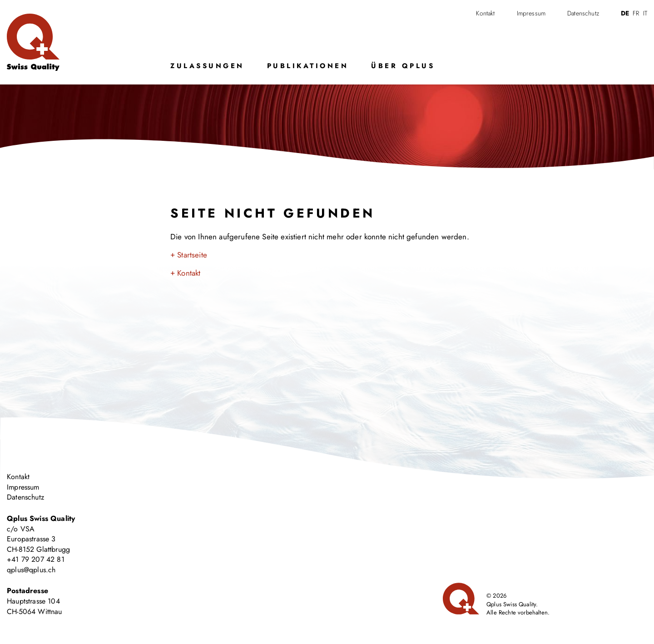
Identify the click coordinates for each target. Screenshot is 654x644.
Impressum (531, 13)
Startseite (192, 255)
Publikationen (308, 66)
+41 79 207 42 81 (36, 559)
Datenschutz (583, 13)
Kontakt (485, 13)
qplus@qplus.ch (31, 570)
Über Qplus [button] (403, 66)
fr (636, 13)
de (625, 13)
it (645, 13)
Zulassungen (207, 66)
